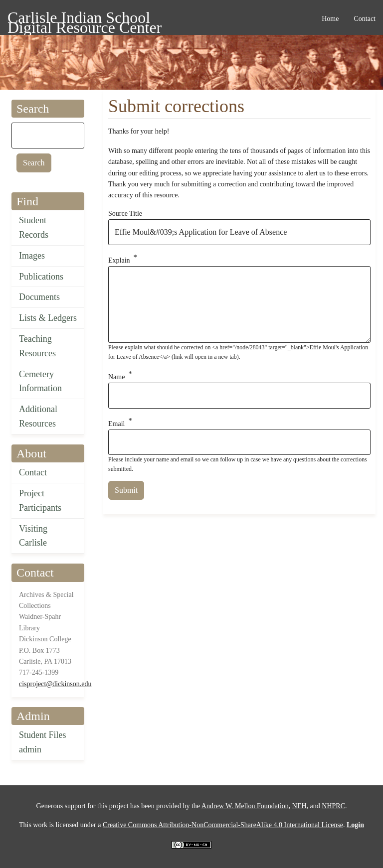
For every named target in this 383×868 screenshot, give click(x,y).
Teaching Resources (37, 346)
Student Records (34, 227)
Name (116, 377)
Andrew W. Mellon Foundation (245, 806)
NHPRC (333, 806)
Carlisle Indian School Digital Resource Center (85, 19)
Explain (119, 260)
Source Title (125, 214)
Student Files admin (43, 742)
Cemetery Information (40, 381)
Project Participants (40, 501)
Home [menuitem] (330, 19)
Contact (33, 472)
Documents (39, 297)
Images (32, 256)
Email (116, 423)
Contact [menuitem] (365, 19)
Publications (41, 277)
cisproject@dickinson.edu (55, 684)
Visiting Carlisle (33, 536)
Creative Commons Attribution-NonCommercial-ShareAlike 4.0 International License (223, 825)
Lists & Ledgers (48, 318)
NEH (299, 806)
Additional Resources (38, 416)
